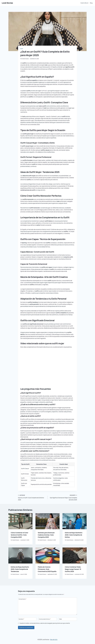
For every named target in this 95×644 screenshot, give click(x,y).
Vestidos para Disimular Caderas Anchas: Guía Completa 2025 (46, 535)
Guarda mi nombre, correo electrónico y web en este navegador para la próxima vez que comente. (45, 623)
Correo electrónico (45, 619)
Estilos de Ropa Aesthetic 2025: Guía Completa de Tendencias (20, 569)
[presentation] (20, 521)
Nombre (21, 619)
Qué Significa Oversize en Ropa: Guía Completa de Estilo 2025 (63, 497)
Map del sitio (54, 640)
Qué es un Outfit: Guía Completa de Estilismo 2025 (32, 497)
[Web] (68, 619)
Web (61, 619)
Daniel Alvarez (25, 59)
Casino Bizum (84, 3)
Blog (91, 3)
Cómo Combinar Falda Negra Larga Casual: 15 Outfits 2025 (73, 569)
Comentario (23, 599)
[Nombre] (27, 619)
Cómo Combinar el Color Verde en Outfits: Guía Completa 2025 (19, 535)
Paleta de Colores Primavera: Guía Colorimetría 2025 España (47, 569)
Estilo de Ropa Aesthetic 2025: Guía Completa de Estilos (74, 535)
